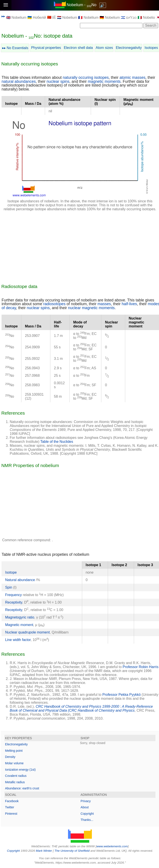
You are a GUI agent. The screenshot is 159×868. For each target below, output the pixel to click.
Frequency (13, 595)
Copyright (87, 814)
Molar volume (14, 763)
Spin (9, 587)
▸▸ (3, 16)
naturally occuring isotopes (86, 78)
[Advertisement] (80, 246)
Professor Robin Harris (140, 667)
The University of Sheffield (72, 851)
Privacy (86, 801)
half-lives (129, 304)
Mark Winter (44, 851)
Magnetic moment (19, 625)
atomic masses (132, 78)
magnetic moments (104, 81)
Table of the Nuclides (57, 442)
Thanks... (87, 820)
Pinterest (11, 814)
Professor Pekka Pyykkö (122, 695)
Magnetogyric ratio (20, 617)
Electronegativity (129, 48)
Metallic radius (15, 782)
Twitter (10, 807)
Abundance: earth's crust (22, 788)
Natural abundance (21, 580)
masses (104, 304)
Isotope (11, 572)
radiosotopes (54, 304)
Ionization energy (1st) (20, 770)
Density (10, 757)
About (85, 807)
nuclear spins (58, 81)
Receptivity (14, 602)
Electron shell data (78, 48)
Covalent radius (16, 776)
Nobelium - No (81, 5)
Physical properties (46, 48)
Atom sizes (104, 48)
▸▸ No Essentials (15, 48)
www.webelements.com (112, 846)
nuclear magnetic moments (91, 308)
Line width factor (18, 640)
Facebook (12, 801)
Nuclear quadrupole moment (27, 632)
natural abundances (19, 81)
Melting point (14, 751)
